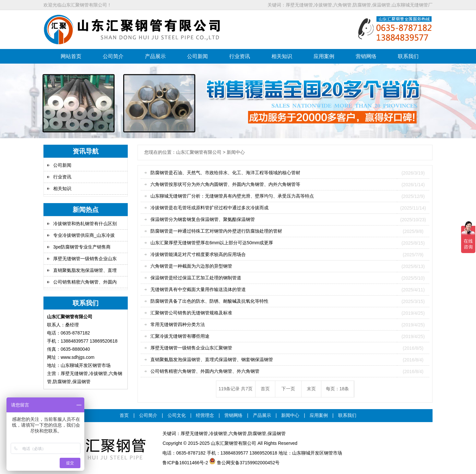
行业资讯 (240, 56)
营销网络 (366, 56)
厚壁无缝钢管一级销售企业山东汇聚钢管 (191, 348)
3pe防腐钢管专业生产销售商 (82, 247)
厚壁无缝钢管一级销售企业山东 (85, 259)
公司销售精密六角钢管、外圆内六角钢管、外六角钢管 (205, 371)
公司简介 (113, 56)
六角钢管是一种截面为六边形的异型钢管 (191, 266)
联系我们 (408, 56)
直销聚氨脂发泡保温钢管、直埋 (85, 270)
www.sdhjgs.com (77, 357)
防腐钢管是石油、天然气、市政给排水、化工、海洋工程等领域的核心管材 (225, 173)
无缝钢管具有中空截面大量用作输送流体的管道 (198, 289)
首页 (265, 389)
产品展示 (155, 56)
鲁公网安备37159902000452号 (244, 463)
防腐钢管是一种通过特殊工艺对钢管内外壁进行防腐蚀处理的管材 (216, 231)
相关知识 (282, 56)
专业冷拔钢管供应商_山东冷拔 (84, 235)
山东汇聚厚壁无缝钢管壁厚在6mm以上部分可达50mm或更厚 (212, 243)
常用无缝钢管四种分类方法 (178, 324)
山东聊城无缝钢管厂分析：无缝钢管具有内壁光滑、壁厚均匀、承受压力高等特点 (232, 196)
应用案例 (324, 56)
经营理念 (205, 415)
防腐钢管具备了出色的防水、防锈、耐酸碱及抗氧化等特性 (209, 301)
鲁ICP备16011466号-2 (185, 463)
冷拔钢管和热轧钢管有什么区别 (85, 224)
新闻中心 (290, 415)
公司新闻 (197, 56)
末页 (311, 389)
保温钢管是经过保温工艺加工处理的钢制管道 (196, 278)
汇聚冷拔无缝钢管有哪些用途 (180, 336)
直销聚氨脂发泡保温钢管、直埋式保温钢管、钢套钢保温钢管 (212, 359)
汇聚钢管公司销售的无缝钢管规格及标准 (191, 313)
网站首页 (71, 56)
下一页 (288, 389)
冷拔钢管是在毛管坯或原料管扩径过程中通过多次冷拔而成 (209, 208)
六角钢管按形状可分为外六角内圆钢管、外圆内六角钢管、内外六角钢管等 (225, 184)
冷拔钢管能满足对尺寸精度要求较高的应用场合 (198, 254)
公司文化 (177, 415)
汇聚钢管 (229, 443)
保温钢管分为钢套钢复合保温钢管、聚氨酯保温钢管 (203, 219)
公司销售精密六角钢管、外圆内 (85, 282)
